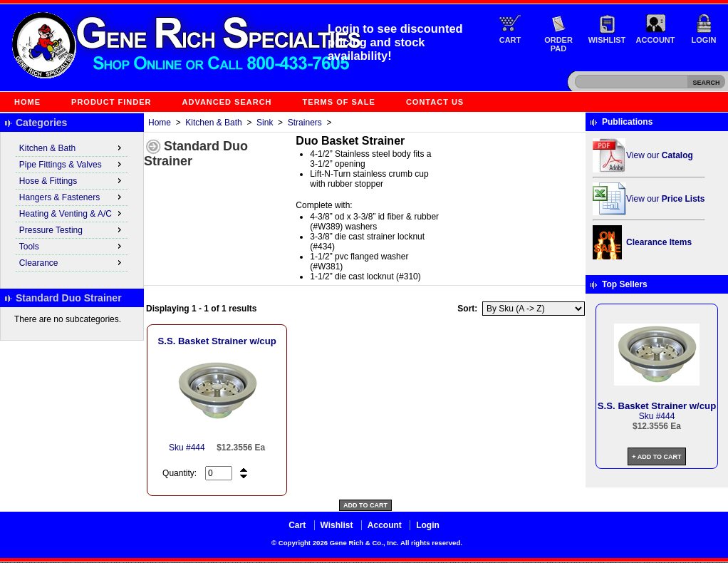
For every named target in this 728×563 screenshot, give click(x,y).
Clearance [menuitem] (72, 262)
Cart (510, 40)
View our (660, 155)
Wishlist (607, 40)
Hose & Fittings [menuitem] (72, 180)
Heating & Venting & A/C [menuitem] (72, 213)
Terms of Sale (339, 102)
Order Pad (558, 44)
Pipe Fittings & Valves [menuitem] (72, 164)
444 (198, 448)
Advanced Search (227, 102)
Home (27, 102)
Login (704, 40)
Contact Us (435, 102)
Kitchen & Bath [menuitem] (72, 148)
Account (656, 40)
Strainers (305, 123)
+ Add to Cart (656, 457)
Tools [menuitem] (72, 246)
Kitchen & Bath (213, 123)
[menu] (72, 206)
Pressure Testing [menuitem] (72, 229)
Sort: (467, 309)
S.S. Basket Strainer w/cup (217, 341)
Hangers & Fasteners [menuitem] (72, 197)
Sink (265, 123)
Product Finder (111, 102)
